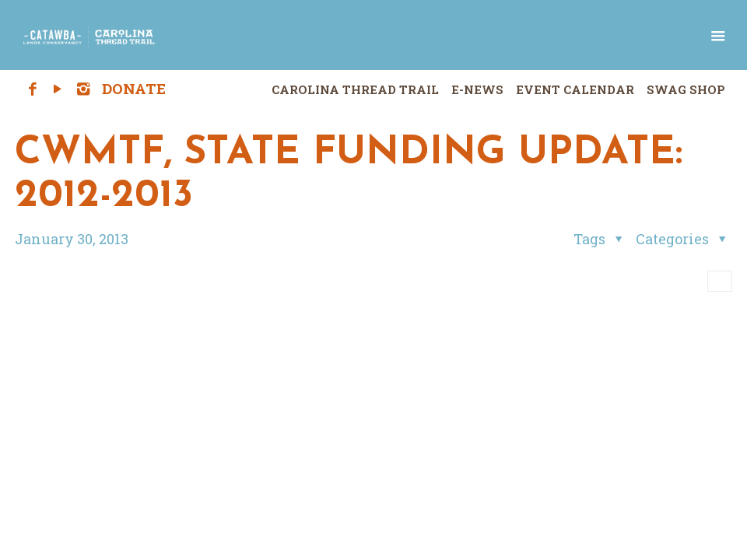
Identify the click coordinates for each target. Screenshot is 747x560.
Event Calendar (575, 89)
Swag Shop (686, 89)
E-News (477, 89)
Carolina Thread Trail (355, 89)
